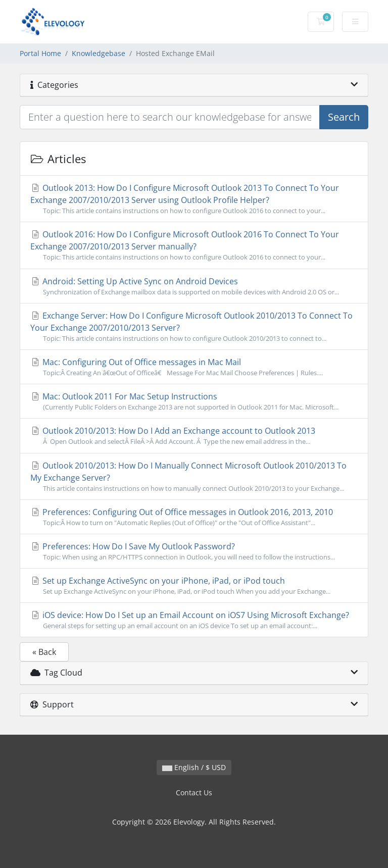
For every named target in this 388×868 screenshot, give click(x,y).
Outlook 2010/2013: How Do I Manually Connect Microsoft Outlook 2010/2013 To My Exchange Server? (194, 477)
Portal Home (40, 53)
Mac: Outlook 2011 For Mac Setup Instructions (194, 401)
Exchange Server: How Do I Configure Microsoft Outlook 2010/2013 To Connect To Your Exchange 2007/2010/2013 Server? (194, 327)
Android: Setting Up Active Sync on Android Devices (194, 286)
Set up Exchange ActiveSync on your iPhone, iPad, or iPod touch (194, 586)
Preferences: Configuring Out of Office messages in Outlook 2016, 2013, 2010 (194, 517)
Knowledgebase (99, 53)
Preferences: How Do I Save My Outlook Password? (194, 551)
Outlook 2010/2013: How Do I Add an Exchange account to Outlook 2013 (194, 436)
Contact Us (194, 793)
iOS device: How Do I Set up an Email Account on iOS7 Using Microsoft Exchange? (194, 620)
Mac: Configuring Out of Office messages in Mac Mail (194, 367)
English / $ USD (194, 767)
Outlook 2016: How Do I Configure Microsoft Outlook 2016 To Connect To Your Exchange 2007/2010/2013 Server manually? (194, 245)
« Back (44, 652)
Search (344, 117)
